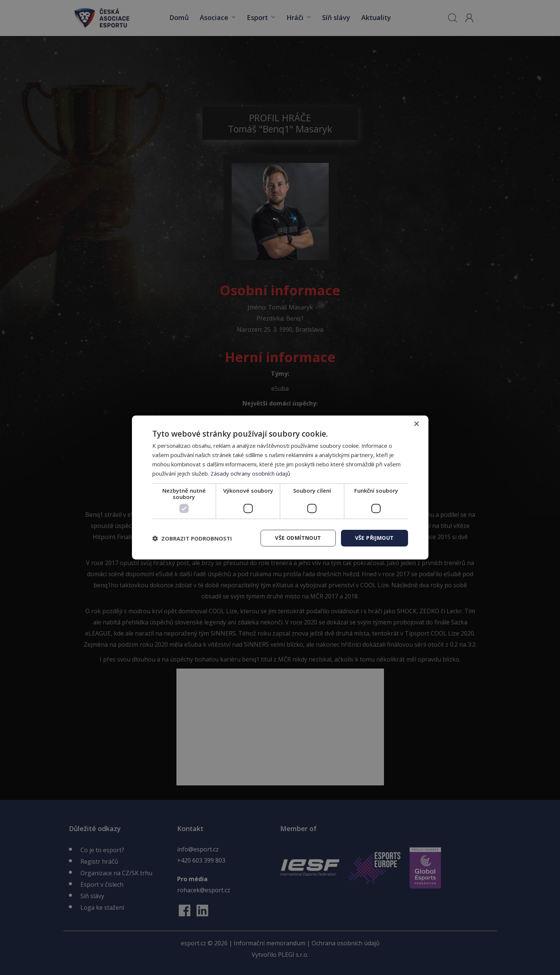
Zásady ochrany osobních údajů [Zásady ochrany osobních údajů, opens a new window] (250, 473)
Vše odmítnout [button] (298, 538)
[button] (192, 538)
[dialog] (280, 487)
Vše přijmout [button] (375, 538)
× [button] (416, 424)
